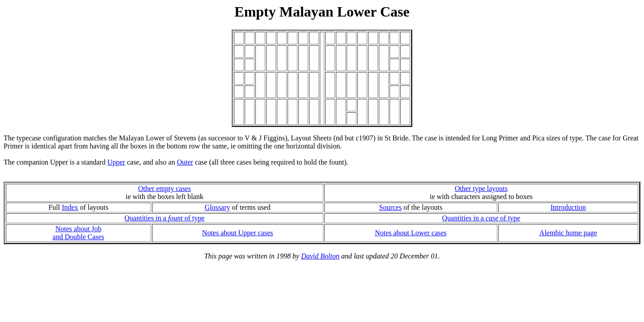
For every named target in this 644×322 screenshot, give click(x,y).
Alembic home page (568, 233)
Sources (390, 207)
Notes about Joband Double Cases (79, 233)
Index (70, 207)
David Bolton (320, 256)
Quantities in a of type (164, 218)
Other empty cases (165, 189)
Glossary (218, 207)
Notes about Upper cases (238, 233)
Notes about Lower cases (411, 233)
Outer (185, 162)
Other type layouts (481, 189)
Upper (116, 162)
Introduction (568, 207)
